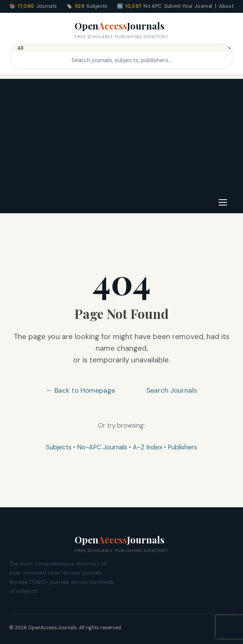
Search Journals (172, 390)
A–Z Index (147, 447)
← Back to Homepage (81, 390)
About (226, 6)
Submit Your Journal (188, 6)
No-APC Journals (102, 447)
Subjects (59, 447)
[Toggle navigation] (223, 202)
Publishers (182, 447)
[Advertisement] (121, 133)
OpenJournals (121, 30)
